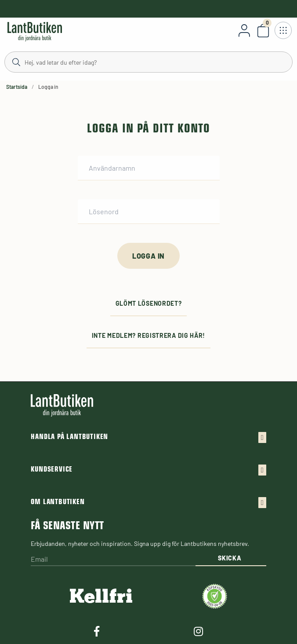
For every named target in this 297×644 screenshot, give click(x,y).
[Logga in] (148, 256)
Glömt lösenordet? (149, 303)
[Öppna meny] (283, 30)
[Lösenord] (149, 212)
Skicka (230, 558)
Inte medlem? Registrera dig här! (148, 335)
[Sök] (148, 62)
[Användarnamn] (149, 168)
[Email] (113, 559)
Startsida (17, 87)
